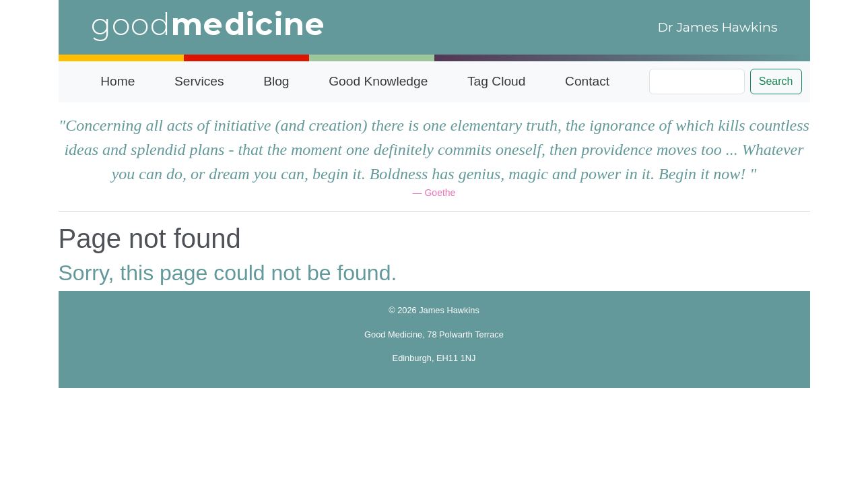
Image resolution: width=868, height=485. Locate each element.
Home (118, 81)
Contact (587, 81)
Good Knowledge (378, 81)
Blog (276, 81)
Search (776, 81)
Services (199, 81)
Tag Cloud (496, 81)
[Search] (697, 82)
